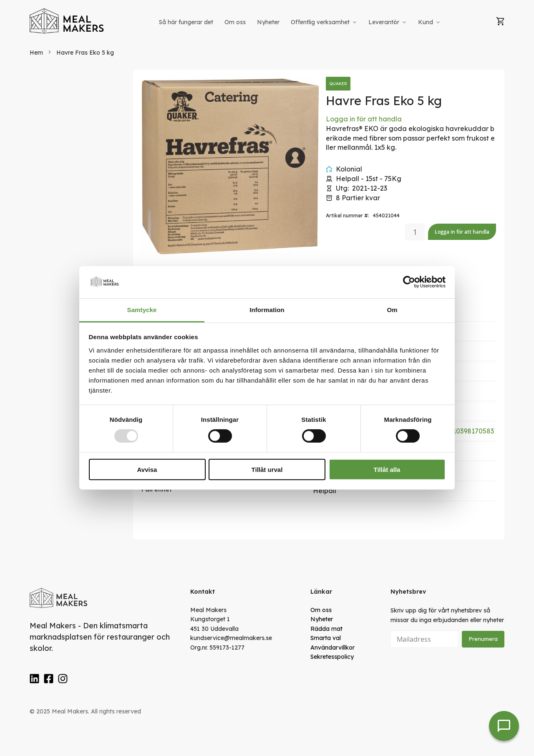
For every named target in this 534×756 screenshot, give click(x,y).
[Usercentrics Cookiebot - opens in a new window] (409, 282)
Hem (36, 53)
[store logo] (67, 21)
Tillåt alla (387, 469)
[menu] (300, 22)
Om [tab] (392, 310)
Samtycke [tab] (142, 310)
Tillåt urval (267, 469)
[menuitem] (186, 22)
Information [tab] (267, 310)
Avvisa (147, 469)
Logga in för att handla (364, 119)
